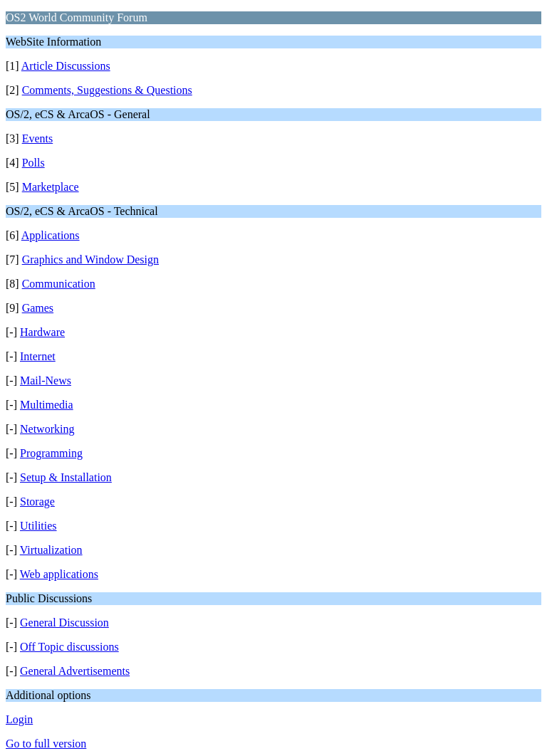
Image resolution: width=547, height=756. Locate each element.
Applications (51, 235)
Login (19, 719)
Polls (33, 163)
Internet (38, 356)
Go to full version (46, 744)
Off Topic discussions (69, 647)
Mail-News (46, 380)
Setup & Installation (66, 477)
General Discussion (64, 623)
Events (38, 138)
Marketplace (51, 187)
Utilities (38, 526)
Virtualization (51, 550)
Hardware (42, 332)
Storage (37, 502)
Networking (47, 429)
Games (38, 308)
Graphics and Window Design (90, 259)
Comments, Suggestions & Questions (107, 90)
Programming (51, 453)
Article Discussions (66, 66)
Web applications (59, 574)
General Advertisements (75, 671)
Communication (59, 284)
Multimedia (47, 405)
